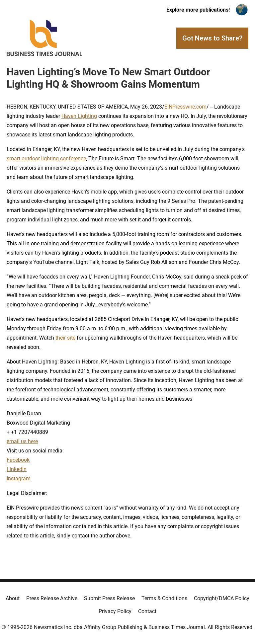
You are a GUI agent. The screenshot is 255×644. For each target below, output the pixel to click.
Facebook (18, 460)
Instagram (19, 479)
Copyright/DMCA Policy (222, 598)
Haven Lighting (79, 116)
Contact (147, 611)
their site (65, 338)
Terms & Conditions (164, 598)
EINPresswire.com (185, 107)
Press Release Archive (52, 598)
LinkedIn (17, 469)
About (13, 598)
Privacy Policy (115, 611)
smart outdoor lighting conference (46, 159)
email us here (22, 441)
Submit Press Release (109, 598)
